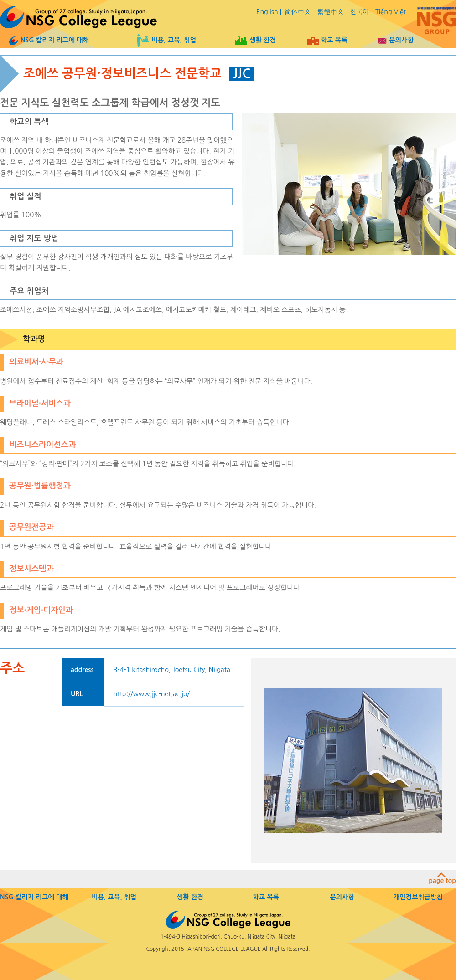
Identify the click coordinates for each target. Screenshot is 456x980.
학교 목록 (327, 40)
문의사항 (396, 40)
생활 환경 (256, 40)
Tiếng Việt (391, 12)
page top (442, 878)
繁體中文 (331, 12)
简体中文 (298, 12)
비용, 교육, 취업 (167, 40)
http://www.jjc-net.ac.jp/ (152, 694)
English (267, 12)
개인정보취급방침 (418, 897)
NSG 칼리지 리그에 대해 (49, 40)
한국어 (360, 12)
